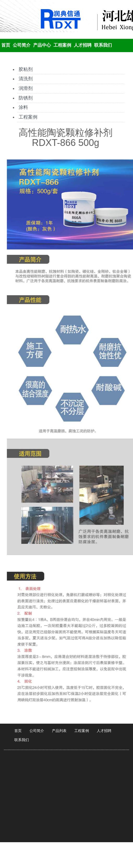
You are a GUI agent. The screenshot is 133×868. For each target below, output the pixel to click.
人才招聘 (83, 45)
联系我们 (103, 45)
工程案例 (62, 45)
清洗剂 (25, 79)
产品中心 (42, 45)
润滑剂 (25, 88)
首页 (6, 45)
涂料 (22, 107)
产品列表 (59, 731)
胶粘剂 (25, 69)
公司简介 (22, 45)
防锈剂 (25, 98)
